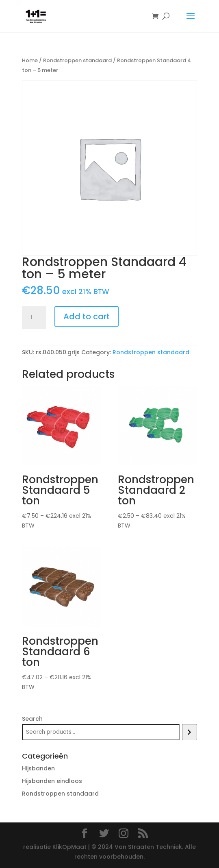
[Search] (190, 732)
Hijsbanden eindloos (52, 781)
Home (30, 60)
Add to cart (87, 316)
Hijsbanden (38, 768)
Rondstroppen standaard (77, 60)
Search (32, 719)
